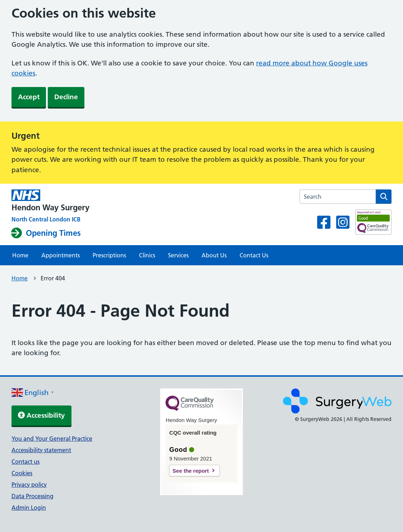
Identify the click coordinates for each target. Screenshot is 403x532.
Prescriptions (109, 255)
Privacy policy (29, 485)
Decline (66, 97)
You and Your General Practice (52, 439)
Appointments (61, 255)
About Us (214, 255)
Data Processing (33, 496)
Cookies (22, 473)
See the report (191, 471)
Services (178, 255)
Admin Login (29, 508)
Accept (29, 97)
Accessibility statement (41, 450)
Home (20, 255)
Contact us (26, 462)
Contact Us (254, 255)
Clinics (147, 255)
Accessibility (41, 415)
